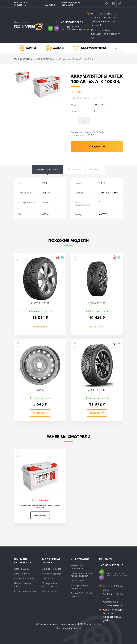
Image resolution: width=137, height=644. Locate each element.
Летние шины (22, 569)
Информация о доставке (71, 4)
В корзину (40, 327)
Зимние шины (22, 574)
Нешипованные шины (23, 585)
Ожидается (40, 516)
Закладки (48, 579)
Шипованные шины (25, 579)
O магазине (50, 4)
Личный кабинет (52, 569)
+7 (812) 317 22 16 (72, 22)
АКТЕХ (98, 98)
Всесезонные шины (25, 592)
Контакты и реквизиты (21, 4)
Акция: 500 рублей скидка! (82, 595)
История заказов (52, 574)
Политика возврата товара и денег (82, 574)
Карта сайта (49, 592)
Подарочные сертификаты (50, 585)
